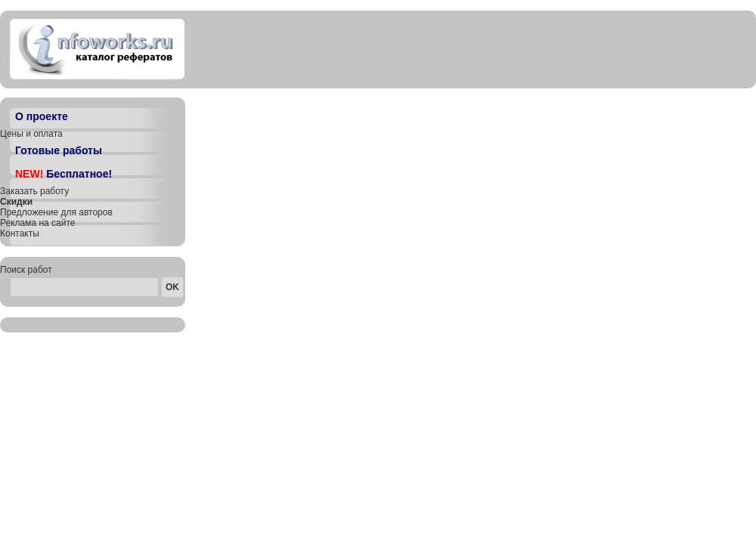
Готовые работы (59, 150)
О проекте (42, 116)
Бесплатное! (64, 174)
